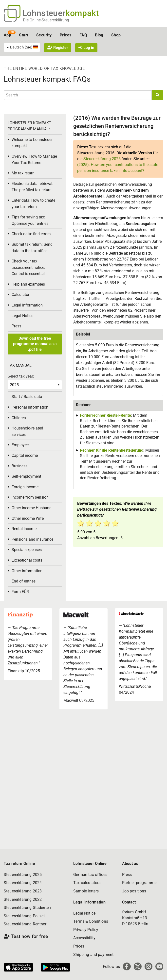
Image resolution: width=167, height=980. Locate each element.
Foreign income (25, 487)
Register (58, 48)
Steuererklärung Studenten (27, 908)
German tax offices (90, 875)
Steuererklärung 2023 (23, 891)
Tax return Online (19, 864)
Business (19, 466)
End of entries (24, 581)
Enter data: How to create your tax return (33, 204)
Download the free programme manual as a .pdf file (35, 344)
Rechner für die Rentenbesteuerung (112, 450)
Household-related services (27, 431)
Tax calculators (87, 883)
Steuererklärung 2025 (102, 159)
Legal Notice (22, 316)
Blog (99, 35)
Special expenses (27, 550)
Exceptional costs (27, 560)
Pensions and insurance (32, 539)
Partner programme (139, 883)
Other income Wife (28, 518)
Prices (66, 35)
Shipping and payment (93, 955)
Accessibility (84, 938)
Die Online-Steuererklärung (46, 20)
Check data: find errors (31, 234)
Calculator (20, 295)
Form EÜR (20, 592)
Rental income (24, 529)
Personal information (30, 407)
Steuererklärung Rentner (25, 924)
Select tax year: (21, 376)
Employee (20, 445)
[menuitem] (22, 47)
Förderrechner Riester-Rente (105, 415)
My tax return (23, 173)
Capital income (25, 455)
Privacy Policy (86, 930)
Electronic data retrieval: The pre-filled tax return (32, 187)
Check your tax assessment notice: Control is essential (28, 267)
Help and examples (28, 284)
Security (44, 35)
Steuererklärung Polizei (24, 916)
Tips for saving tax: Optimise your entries (30, 220)
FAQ (83, 35)
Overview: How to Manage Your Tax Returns (34, 160)
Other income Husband (32, 508)
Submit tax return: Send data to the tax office (32, 248)
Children (19, 418)
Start (24, 35)
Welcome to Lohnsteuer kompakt (32, 143)
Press (16, 326)
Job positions (134, 891)
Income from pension (30, 497)
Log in (86, 48)
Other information (27, 571)
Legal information (27, 305)
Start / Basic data (27, 397)
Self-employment (26, 476)
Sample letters (86, 891)
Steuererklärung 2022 (23, 899)
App (7, 35)
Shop (116, 35)
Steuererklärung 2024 (23, 883)
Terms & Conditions (91, 921)
